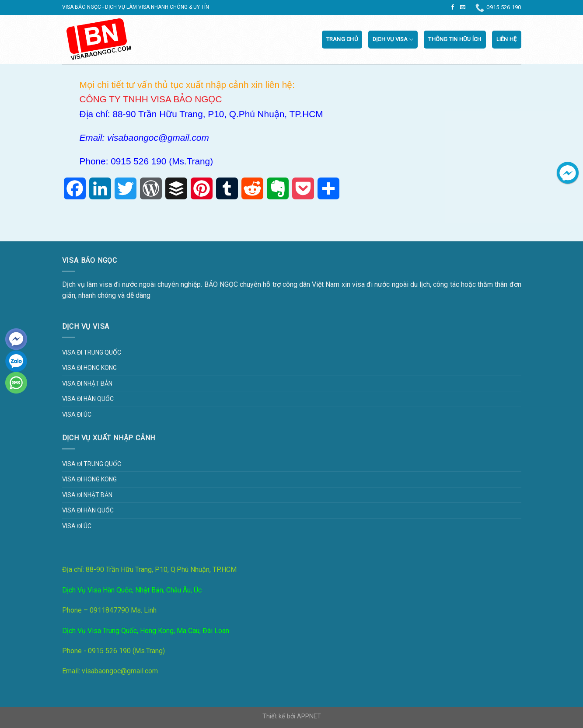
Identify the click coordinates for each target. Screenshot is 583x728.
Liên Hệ (507, 39)
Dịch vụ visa (393, 40)
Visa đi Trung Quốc (92, 352)
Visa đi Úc (77, 415)
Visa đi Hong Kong (89, 368)
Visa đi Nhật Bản (87, 383)
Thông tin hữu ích (455, 39)
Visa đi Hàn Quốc (88, 399)
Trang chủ (342, 39)
